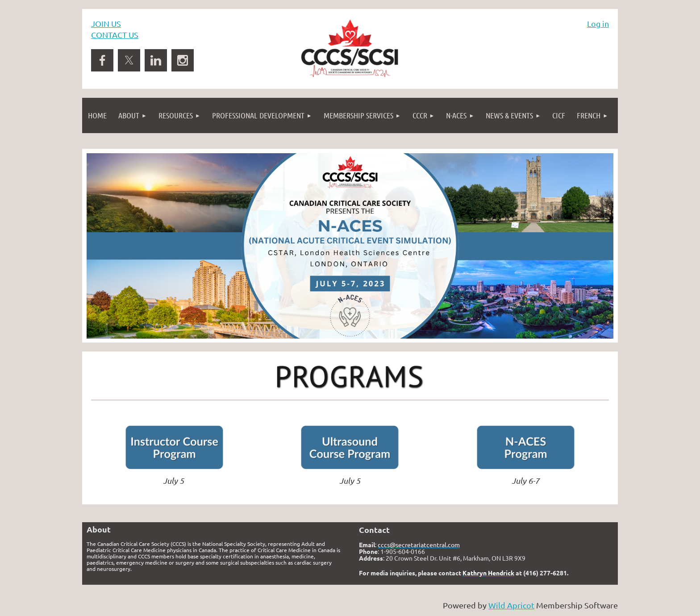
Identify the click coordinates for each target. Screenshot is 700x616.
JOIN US (106, 23)
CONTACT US (115, 35)
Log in (598, 23)
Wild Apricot (511, 605)
